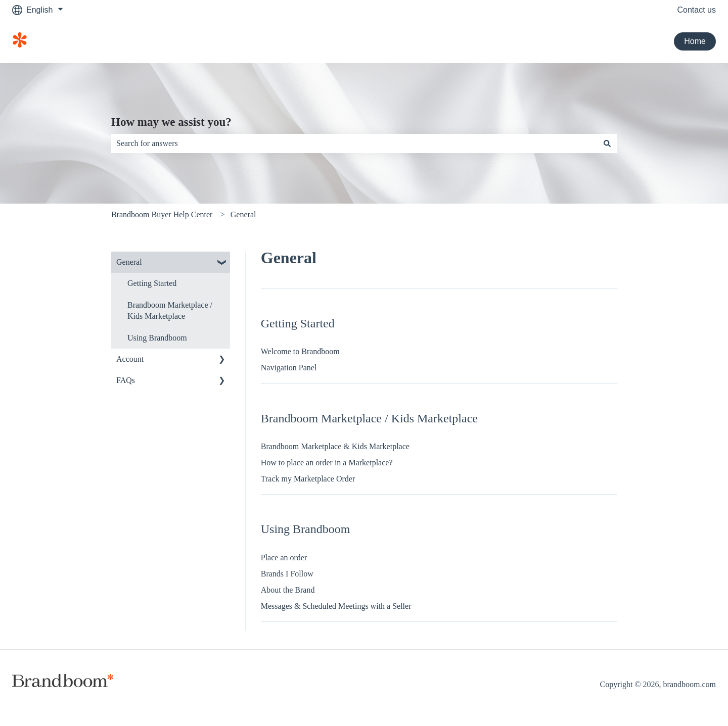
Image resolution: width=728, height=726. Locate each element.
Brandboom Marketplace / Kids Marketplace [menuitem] (170, 310)
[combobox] (354, 143)
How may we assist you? (171, 122)
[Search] (607, 143)
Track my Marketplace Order (308, 479)
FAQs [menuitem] (126, 380)
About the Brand (288, 590)
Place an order (284, 558)
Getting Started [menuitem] (152, 283)
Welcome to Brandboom (300, 351)
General (243, 214)
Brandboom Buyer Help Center (162, 214)
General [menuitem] (129, 262)
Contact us (697, 10)
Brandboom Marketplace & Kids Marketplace (335, 446)
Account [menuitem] (130, 359)
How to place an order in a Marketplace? (327, 463)
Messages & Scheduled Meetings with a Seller (336, 606)
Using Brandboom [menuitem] (157, 338)
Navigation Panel (289, 368)
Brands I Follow (287, 574)
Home (695, 41)
